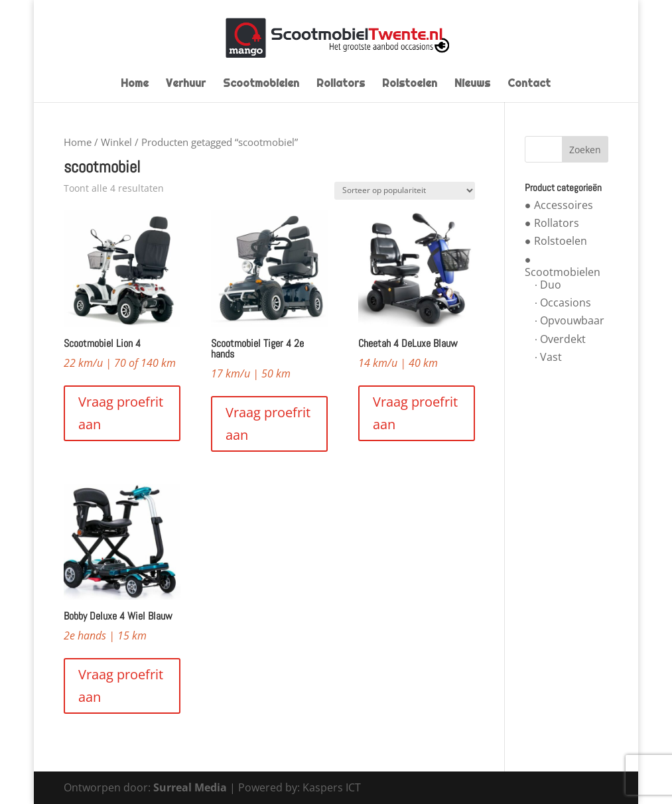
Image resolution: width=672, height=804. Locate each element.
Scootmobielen (261, 85)
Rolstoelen (410, 85)
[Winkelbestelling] (405, 191)
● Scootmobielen (563, 266)
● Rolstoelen (556, 241)
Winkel (116, 142)
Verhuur (186, 85)
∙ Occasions (563, 302)
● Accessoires (559, 205)
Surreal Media (190, 787)
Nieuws (472, 85)
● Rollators (552, 223)
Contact (529, 85)
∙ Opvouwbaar (570, 320)
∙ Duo (548, 285)
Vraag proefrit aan (121, 413)
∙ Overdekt (560, 339)
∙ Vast (548, 357)
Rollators (341, 85)
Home (135, 85)
